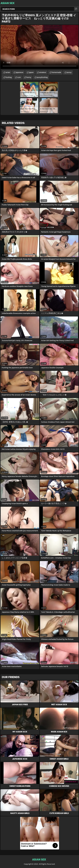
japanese (20, 72)
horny (29, 77)
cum (19, 77)
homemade (56, 72)
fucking (9, 77)
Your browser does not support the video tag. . (39, 47)
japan (31, 72)
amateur (43, 72)
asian (8, 72)
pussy (69, 72)
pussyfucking (42, 77)
